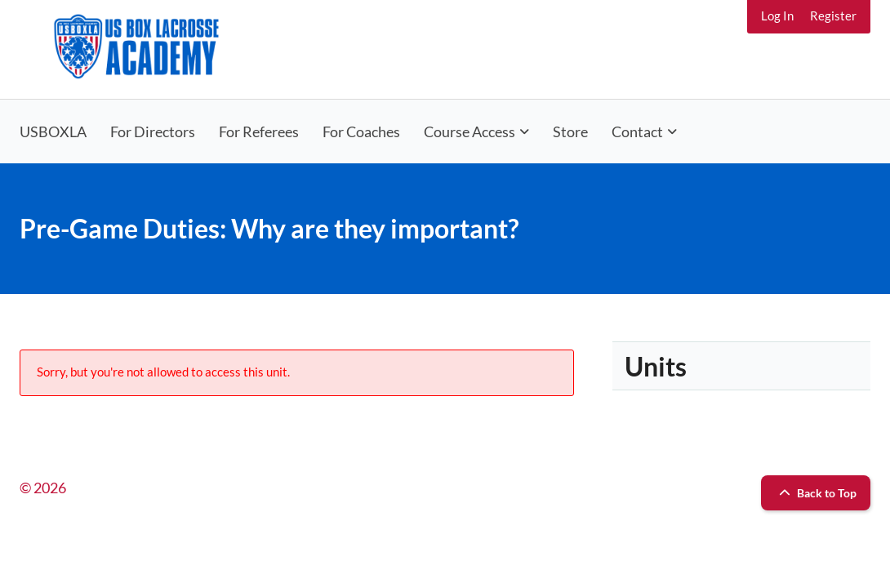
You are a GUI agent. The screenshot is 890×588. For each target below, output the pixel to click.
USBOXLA (53, 131)
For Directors (153, 131)
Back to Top (816, 493)
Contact (637, 131)
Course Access (469, 131)
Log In (777, 16)
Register (833, 16)
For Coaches (361, 131)
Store (570, 131)
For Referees (259, 131)
